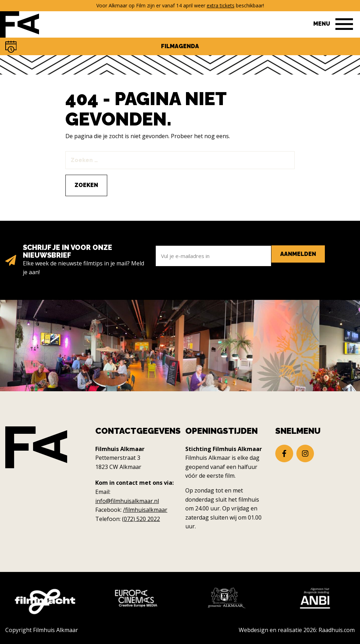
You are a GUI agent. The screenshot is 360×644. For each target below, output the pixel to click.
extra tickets (221, 5)
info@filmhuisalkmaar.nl (127, 501)
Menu (322, 24)
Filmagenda (180, 46)
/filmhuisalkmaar (145, 510)
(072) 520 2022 (141, 519)
